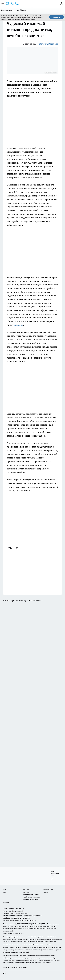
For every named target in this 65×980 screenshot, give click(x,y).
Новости (6, 902)
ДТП (4, 889)
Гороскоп (26, 889)
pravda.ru (19, 325)
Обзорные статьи (8, 10)
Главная (45, 892)
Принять (57, 17)
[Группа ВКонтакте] (52, 879)
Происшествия (48, 889)
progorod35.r (19, 909)
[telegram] (18, 548)
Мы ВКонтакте (22, 10)
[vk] (10, 548)
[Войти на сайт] (61, 4)
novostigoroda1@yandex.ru (33, 916)
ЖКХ (5, 892)
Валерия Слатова (49, 44)
